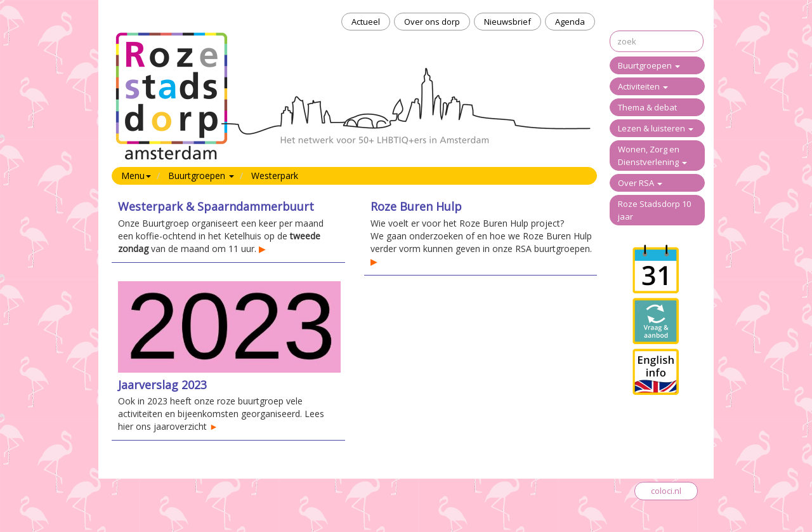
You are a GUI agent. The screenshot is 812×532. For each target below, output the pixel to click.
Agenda (570, 22)
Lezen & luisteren (656, 128)
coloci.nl (666, 491)
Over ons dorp (432, 22)
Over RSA (640, 183)
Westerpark (275, 176)
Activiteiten (643, 86)
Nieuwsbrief (507, 22)
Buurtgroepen (649, 65)
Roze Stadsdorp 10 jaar (654, 210)
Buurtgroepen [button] (201, 176)
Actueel (366, 22)
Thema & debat (647, 107)
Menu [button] (136, 176)
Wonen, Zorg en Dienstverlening (652, 156)
